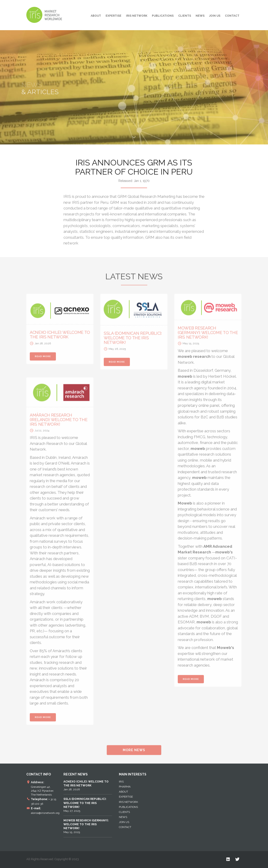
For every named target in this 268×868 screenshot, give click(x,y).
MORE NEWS (134, 752)
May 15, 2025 (86, 826)
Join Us (215, 16)
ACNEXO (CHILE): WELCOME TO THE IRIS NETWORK (60, 337)
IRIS (121, 782)
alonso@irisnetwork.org (45, 813)
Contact (232, 16)
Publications (163, 16)
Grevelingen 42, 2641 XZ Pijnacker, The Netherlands (42, 791)
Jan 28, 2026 (86, 785)
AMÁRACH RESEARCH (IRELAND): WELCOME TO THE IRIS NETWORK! (59, 422)
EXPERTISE (113, 16)
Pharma (125, 787)
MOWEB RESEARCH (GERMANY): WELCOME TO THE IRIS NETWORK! (208, 335)
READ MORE (43, 358)
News (200, 16)
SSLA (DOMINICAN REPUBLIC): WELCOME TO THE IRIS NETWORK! (133, 340)
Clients (185, 16)
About (96, 16)
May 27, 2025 (85, 805)
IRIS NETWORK (137, 16)
